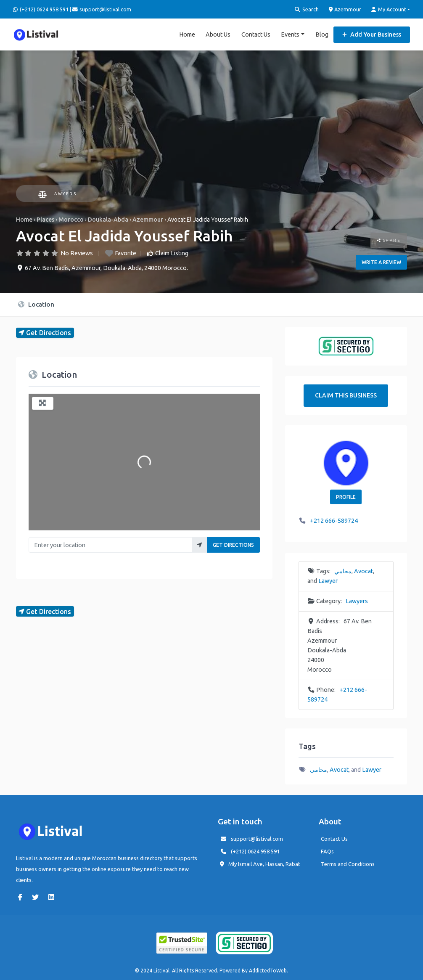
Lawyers (57, 193)
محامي (343, 570)
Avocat (364, 570)
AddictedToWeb (268, 969)
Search (307, 9)
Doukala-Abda (108, 218)
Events (290, 34)
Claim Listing (172, 252)
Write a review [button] (381, 261)
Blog (322, 34)
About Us (218, 34)
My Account (389, 9)
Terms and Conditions (348, 863)
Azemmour (345, 9)
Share (389, 239)
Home (187, 34)
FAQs (327, 850)
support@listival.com (257, 837)
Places (45, 218)
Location (36, 303)
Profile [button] (346, 496)
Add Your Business (372, 34)
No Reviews (77, 252)
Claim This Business (346, 394)
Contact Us (256, 34)
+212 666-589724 (334, 520)
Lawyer (328, 580)
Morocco (71, 218)
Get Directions (233, 544)
